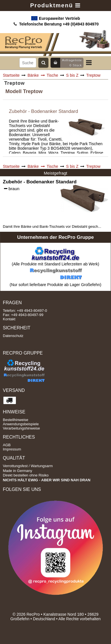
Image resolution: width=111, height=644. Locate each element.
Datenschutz (13, 336)
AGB (7, 445)
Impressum (12, 449)
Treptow (93, 75)
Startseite (11, 75)
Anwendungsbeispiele (21, 424)
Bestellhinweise (16, 420)
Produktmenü (55, 5)
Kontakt (9, 319)
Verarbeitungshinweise (21, 428)
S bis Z (72, 75)
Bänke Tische (43, 75)
